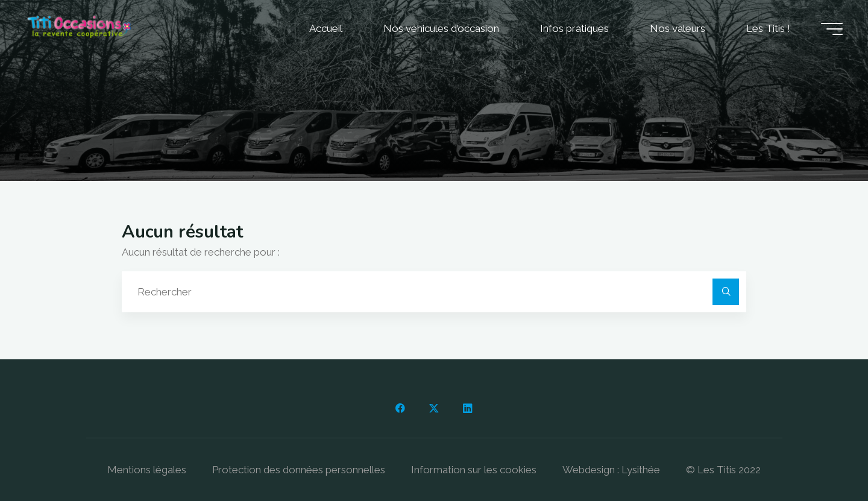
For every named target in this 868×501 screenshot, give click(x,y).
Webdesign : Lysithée (611, 470)
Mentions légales (147, 470)
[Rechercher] (726, 292)
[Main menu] (832, 29)
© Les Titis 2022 (723, 470)
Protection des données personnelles (299, 470)
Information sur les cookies (474, 470)
